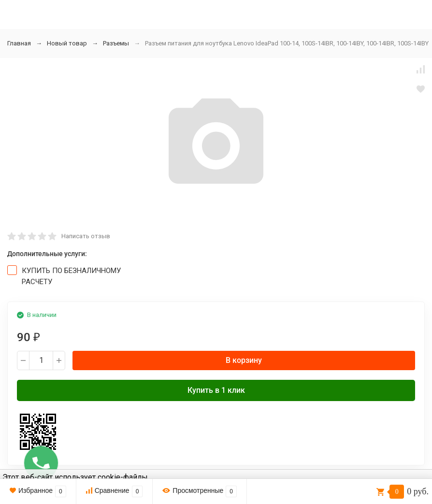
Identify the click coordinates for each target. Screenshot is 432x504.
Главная (19, 43)
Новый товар (67, 43)
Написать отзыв (86, 236)
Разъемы (116, 43)
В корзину (244, 360)
